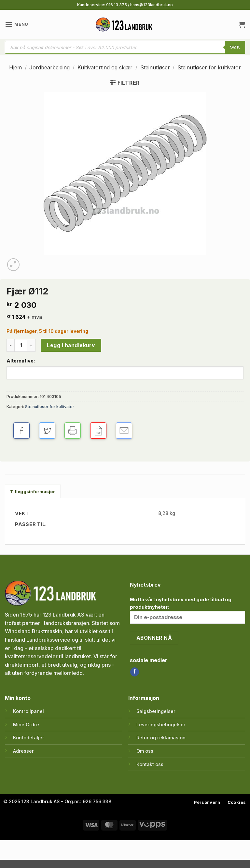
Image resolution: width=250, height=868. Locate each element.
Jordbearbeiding (49, 67)
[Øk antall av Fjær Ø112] (31, 345)
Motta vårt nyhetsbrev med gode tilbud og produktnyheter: (187, 610)
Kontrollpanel (28, 711)
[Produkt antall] (21, 345)
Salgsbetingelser (156, 711)
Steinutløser (155, 67)
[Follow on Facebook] (135, 672)
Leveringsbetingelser (161, 725)
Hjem (15, 67)
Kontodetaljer (29, 738)
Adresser (23, 751)
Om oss (145, 751)
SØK (235, 47)
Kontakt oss (150, 764)
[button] (17, 24)
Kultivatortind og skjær (105, 67)
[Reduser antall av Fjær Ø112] (10, 345)
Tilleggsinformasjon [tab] (33, 492)
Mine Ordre (26, 725)
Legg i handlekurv (71, 345)
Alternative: (21, 361)
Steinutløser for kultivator (209, 67)
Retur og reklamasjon (161, 738)
